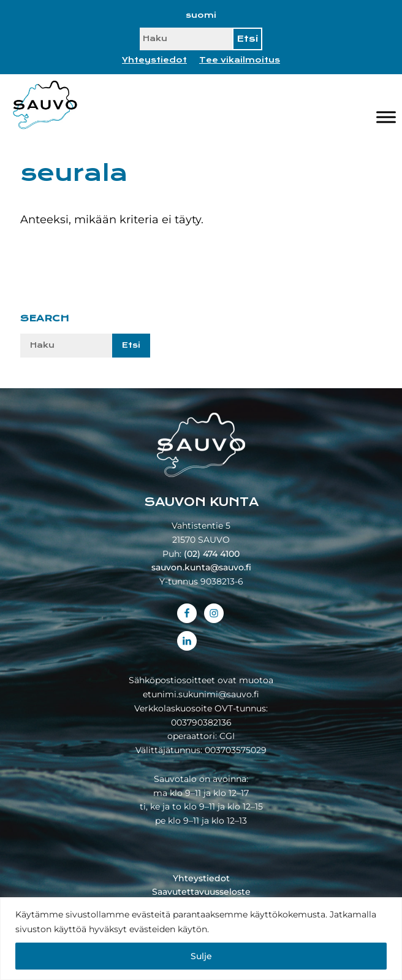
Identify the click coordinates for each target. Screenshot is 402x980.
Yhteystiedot (154, 60)
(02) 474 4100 (212, 554)
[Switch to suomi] (201, 15)
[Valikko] (386, 117)
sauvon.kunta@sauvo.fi (201, 567)
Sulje (201, 956)
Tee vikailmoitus (240, 60)
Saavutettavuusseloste (201, 892)
